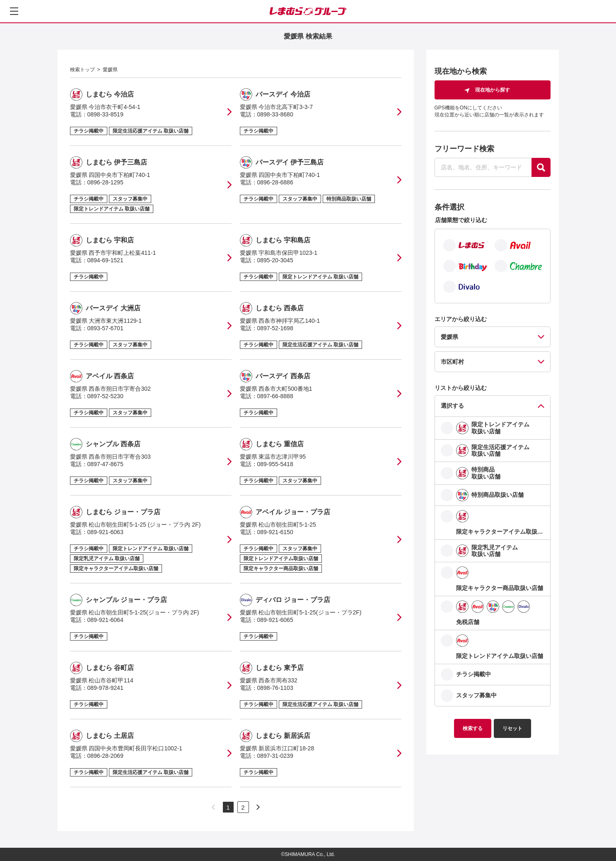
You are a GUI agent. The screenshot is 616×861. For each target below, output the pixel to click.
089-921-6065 (275, 620)
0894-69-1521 (105, 260)
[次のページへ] (258, 807)
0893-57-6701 (105, 328)
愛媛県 (110, 70)
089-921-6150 (275, 532)
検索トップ (82, 70)
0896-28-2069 (105, 756)
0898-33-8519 (105, 114)
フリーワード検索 (464, 149)
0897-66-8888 (275, 396)
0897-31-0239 (275, 756)
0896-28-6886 (275, 182)
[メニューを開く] (14, 11)
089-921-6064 (105, 620)
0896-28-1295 (105, 182)
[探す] (541, 167)
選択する (452, 406)
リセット (512, 728)
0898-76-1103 (275, 688)
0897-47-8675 (105, 464)
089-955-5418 (275, 464)
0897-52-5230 (105, 396)
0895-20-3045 (275, 260)
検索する (473, 728)
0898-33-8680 (275, 114)
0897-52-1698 (275, 328)
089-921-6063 (105, 532)
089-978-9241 (105, 688)
